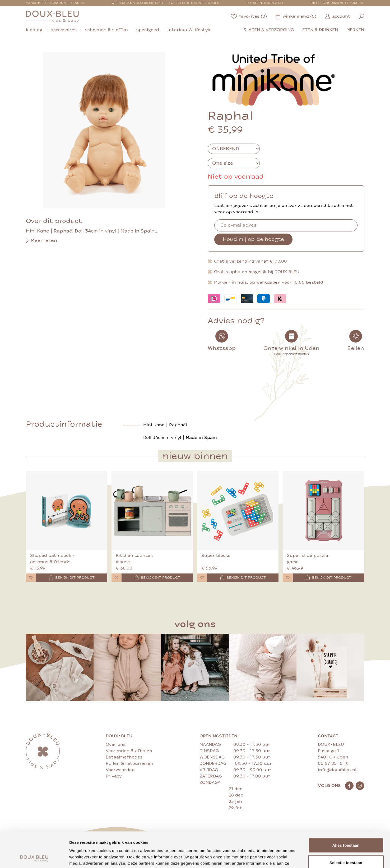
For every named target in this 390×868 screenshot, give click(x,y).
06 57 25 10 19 (333, 763)
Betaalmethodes (124, 757)
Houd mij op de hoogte (253, 239)
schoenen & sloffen (106, 30)
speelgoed (148, 30)
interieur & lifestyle (190, 30)
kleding (34, 30)
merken (355, 30)
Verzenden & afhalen (129, 751)
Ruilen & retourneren (129, 763)
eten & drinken (320, 30)
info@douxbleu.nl (337, 770)
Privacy (114, 776)
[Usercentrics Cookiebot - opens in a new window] (34, 858)
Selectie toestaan (346, 829)
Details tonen (285, 858)
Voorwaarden (120, 770)
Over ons (116, 744)
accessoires (64, 30)
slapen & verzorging (269, 30)
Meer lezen (41, 241)
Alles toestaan (346, 812)
